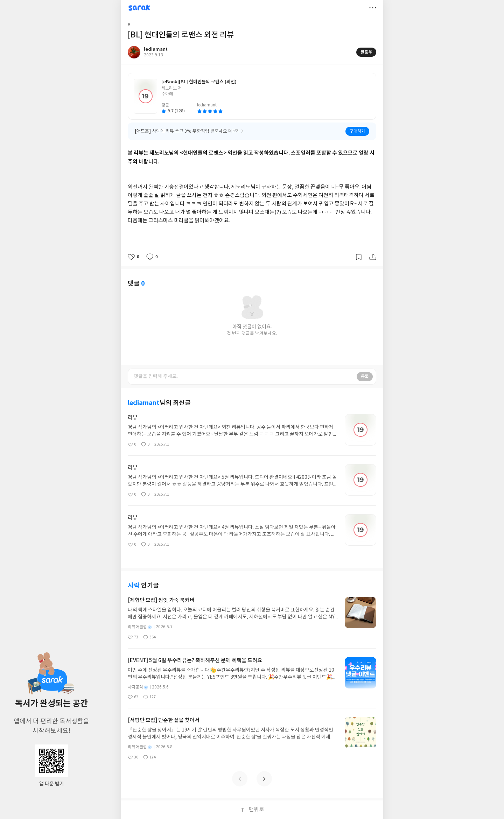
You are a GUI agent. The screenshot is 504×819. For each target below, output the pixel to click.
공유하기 (373, 257)
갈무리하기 (359, 257)
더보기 (373, 8)
